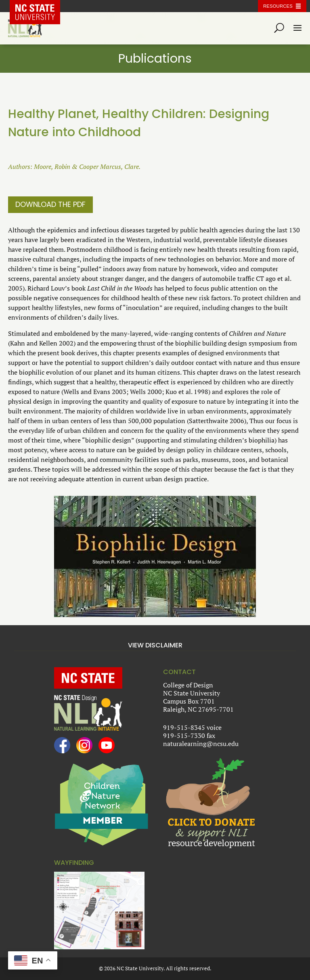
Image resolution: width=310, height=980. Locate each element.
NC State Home (41, 6)
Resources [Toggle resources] (278, 6)
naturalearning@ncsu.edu (201, 744)
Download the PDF (50, 204)
